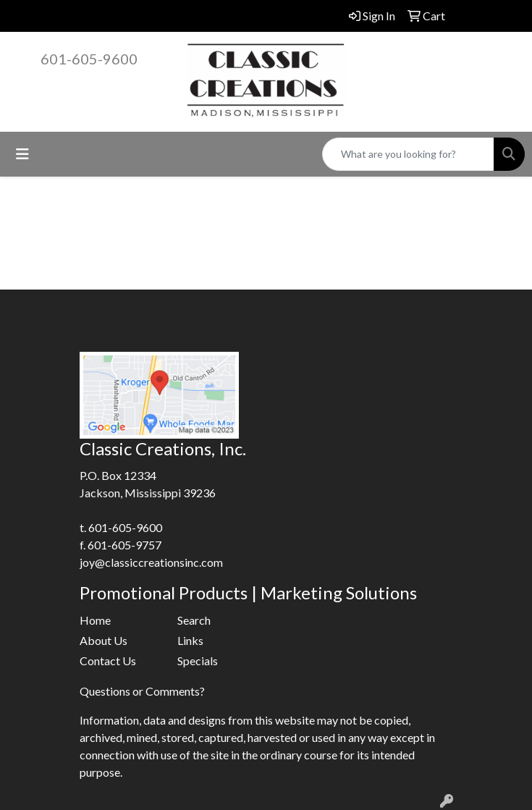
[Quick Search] (408, 154)
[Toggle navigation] (22, 154)
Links (190, 640)
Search (194, 620)
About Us (104, 640)
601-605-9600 (89, 59)
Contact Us (108, 661)
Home (95, 620)
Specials (198, 661)
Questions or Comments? (142, 691)
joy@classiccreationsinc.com (151, 562)
